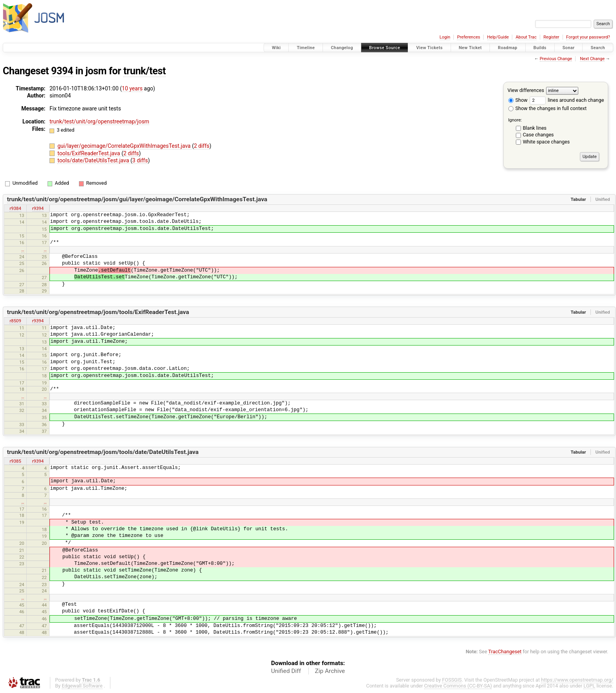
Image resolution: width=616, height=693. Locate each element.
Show (518, 100)
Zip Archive (330, 671)
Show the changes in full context (547, 108)
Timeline (306, 48)
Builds (540, 48)
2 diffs (202, 146)
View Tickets (429, 48)
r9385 (15, 461)
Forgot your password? (588, 37)
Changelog (342, 48)
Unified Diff (286, 671)
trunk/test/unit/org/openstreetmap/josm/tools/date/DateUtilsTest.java (103, 452)
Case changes (538, 135)
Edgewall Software (82, 686)
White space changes (546, 142)
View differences (526, 90)
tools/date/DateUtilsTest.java (94, 160)
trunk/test (145, 71)
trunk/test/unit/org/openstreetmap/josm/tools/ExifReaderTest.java (98, 312)
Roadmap (508, 48)
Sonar (569, 48)
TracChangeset (505, 652)
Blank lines (535, 128)
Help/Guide (498, 37)
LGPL (589, 686)
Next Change (592, 59)
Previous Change (556, 59)
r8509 (15, 321)
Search (598, 48)
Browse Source (385, 48)
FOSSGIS (452, 680)
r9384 (15, 208)
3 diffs (140, 160)
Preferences (468, 37)
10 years (132, 88)
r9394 (38, 208)
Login (445, 37)
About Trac (526, 37)
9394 (62, 71)
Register (551, 37)
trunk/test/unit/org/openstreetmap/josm (99, 121)
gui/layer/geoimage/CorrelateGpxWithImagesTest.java (125, 146)
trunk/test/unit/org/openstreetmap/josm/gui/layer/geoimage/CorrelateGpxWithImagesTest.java (137, 199)
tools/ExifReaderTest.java (89, 153)
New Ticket (470, 48)
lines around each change (567, 100)
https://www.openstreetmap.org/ (577, 680)
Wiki (276, 48)
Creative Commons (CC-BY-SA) (458, 686)
